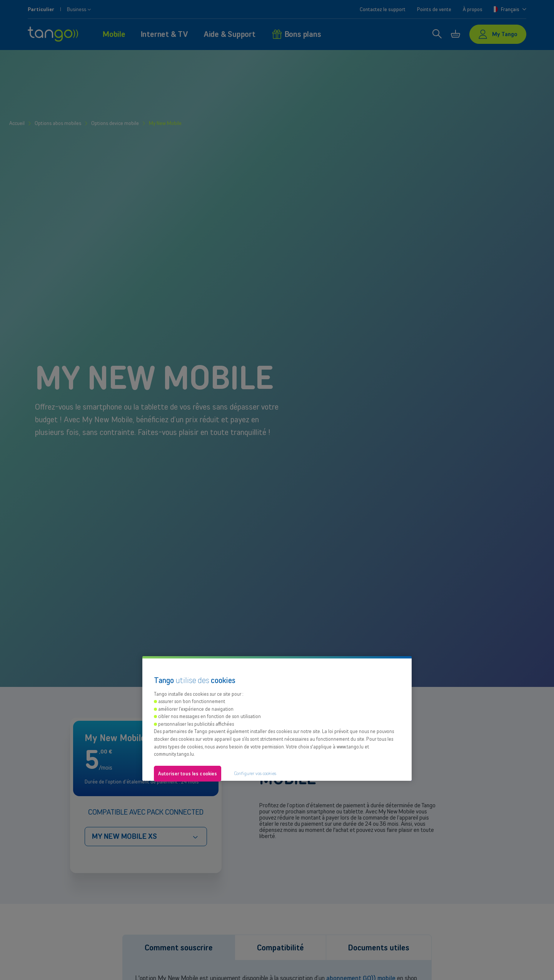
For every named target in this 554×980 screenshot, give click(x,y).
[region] (277, 718)
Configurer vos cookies (255, 773)
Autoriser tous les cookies (188, 774)
